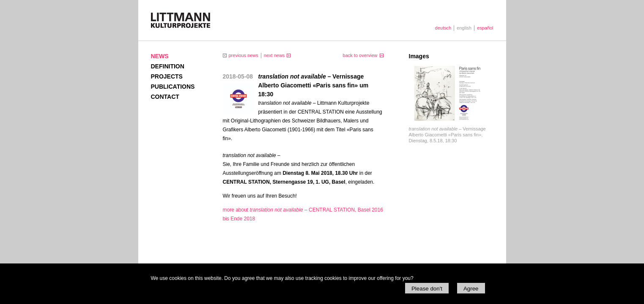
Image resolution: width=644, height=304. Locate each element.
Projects (167, 76)
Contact (165, 97)
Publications (173, 87)
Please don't (427, 289)
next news (274, 55)
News (160, 56)
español (485, 28)
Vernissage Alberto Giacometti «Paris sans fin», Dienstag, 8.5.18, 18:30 (447, 135)
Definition (168, 66)
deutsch (443, 28)
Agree (471, 289)
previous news (244, 55)
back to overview (360, 55)
